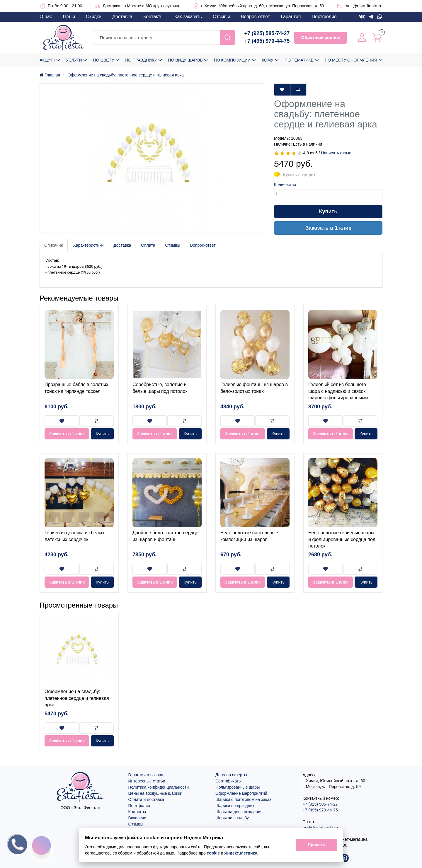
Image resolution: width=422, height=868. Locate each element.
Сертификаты (228, 781)
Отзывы (221, 17)
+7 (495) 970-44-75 (267, 41)
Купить (328, 212)
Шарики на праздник (235, 806)
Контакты (153, 17)
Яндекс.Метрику (241, 853)
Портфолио (324, 17)
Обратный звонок (320, 37)
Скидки (94, 17)
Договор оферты (231, 775)
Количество (285, 185)
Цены (69, 17)
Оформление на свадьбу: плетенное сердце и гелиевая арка (77, 698)
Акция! (47, 60)
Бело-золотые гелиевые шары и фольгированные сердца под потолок (342, 539)
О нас (46, 17)
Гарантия (291, 17)
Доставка (122, 17)
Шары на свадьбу (232, 818)
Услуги (74, 60)
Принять (316, 845)
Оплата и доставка (146, 799)
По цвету (104, 60)
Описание (54, 245)
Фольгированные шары (238, 787)
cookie (213, 853)
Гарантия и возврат (147, 775)
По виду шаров (185, 60)
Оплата (148, 245)
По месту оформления (351, 60)
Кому (267, 60)
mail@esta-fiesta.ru (364, 6)
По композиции (232, 60)
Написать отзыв (336, 153)
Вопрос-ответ (255, 17)
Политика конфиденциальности (159, 787)
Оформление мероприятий (241, 793)
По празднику (141, 60)
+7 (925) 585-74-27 (267, 33)
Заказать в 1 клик (328, 228)
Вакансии (137, 818)
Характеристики (88, 245)
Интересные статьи (147, 781)
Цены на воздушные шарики (155, 793)
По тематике (299, 60)
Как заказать (188, 17)
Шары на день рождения (239, 812)
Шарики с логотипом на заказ (243, 799)
